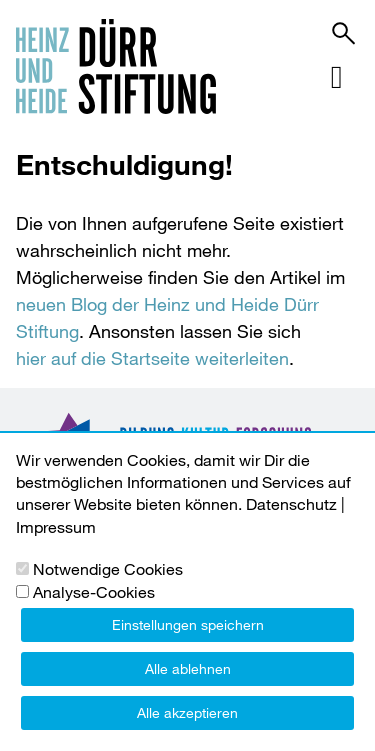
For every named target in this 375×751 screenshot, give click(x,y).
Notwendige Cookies (108, 568)
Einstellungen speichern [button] (188, 624)
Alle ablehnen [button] (188, 668)
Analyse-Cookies (94, 591)
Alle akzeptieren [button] (187, 712)
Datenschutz (291, 503)
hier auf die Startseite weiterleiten (152, 358)
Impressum (56, 526)
